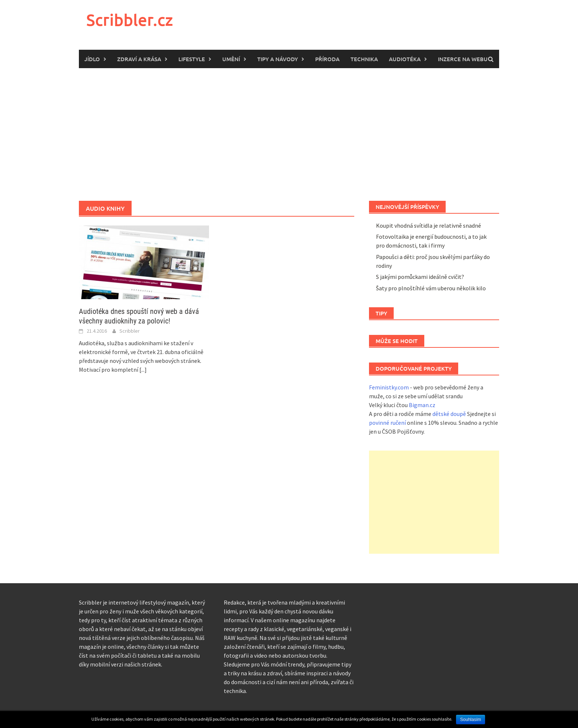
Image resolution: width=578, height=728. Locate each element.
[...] (143, 370)
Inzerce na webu (463, 59)
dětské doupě (449, 414)
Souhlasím (471, 720)
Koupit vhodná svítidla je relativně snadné (429, 225)
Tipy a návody (278, 59)
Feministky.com (389, 387)
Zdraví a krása (139, 59)
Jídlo (92, 59)
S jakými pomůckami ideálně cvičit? (420, 277)
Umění (231, 59)
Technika (364, 59)
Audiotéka (405, 59)
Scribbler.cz (130, 20)
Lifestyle (192, 59)
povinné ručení (387, 423)
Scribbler (130, 331)
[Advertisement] (289, 134)
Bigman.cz (422, 405)
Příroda (327, 59)
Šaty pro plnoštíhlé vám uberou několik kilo (431, 288)
